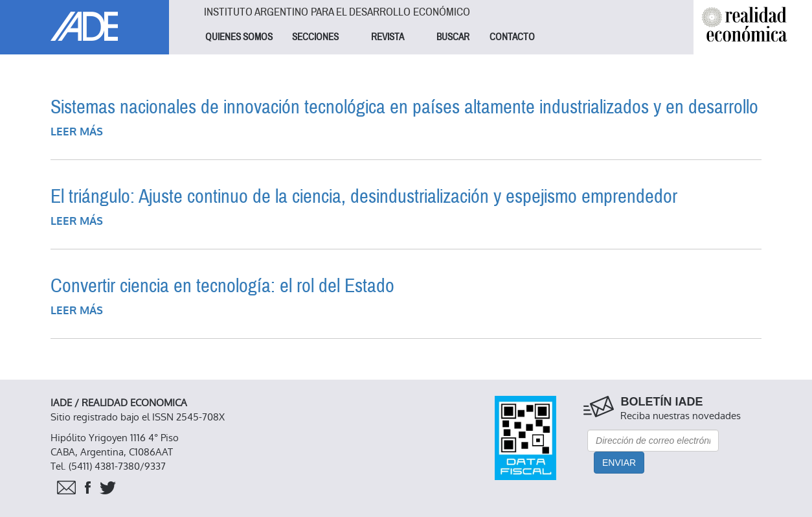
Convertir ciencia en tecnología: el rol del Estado (222, 286)
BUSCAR (453, 37)
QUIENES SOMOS (239, 37)
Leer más (77, 132)
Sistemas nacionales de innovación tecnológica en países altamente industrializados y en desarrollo (404, 107)
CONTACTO (512, 37)
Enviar (619, 463)
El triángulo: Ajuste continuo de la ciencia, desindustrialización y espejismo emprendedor (364, 197)
